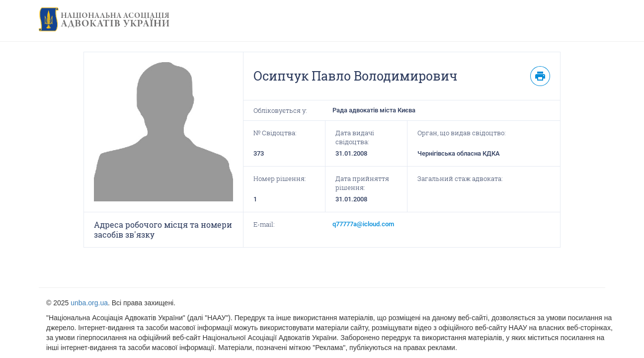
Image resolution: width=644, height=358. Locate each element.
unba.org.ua (89, 303)
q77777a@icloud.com (363, 224)
